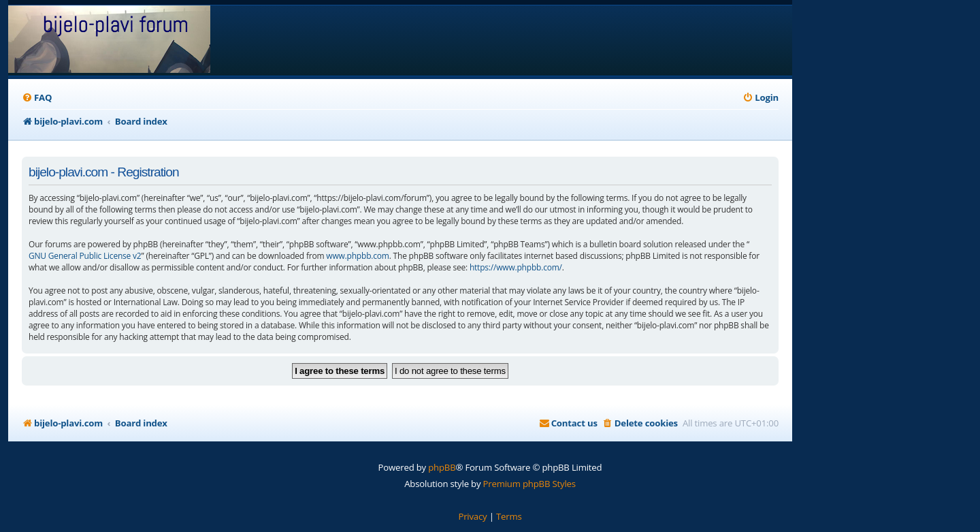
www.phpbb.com (357, 256)
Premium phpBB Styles (529, 484)
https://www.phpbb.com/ (516, 267)
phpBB (442, 467)
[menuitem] (37, 98)
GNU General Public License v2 (85, 256)
